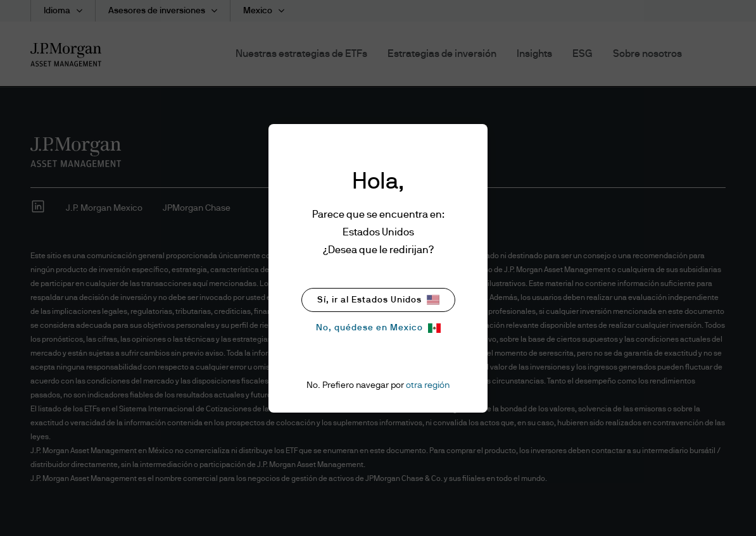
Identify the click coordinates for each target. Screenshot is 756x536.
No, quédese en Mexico (378, 328)
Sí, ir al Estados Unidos (378, 300)
